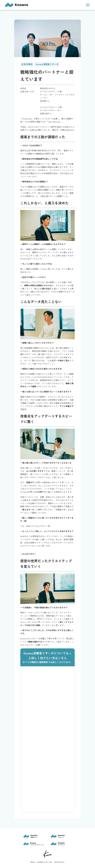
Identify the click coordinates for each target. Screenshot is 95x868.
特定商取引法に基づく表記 (45, 862)
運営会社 (33, 862)
